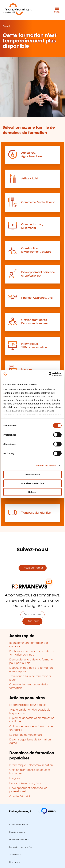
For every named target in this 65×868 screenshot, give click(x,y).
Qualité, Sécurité (20, 797)
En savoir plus (32, 615)
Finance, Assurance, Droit (37, 298)
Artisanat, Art (30, 179)
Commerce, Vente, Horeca (38, 202)
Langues (27, 370)
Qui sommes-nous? (19, 825)
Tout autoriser (32, 475)
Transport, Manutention (36, 513)
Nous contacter (32, 568)
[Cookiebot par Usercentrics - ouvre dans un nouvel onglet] (49, 374)
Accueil (6, 26)
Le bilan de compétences (26, 735)
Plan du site (15, 862)
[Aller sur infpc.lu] (32, 813)
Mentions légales (17, 832)
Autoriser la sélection (33, 483)
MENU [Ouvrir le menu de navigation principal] (57, 12)
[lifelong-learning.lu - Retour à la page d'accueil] (18, 10)
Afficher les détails (46, 465)
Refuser (32, 492)
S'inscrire (32, 621)
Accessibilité (15, 855)
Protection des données (21, 847)
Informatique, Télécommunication (31, 765)
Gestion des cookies (19, 840)
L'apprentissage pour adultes (28, 705)
